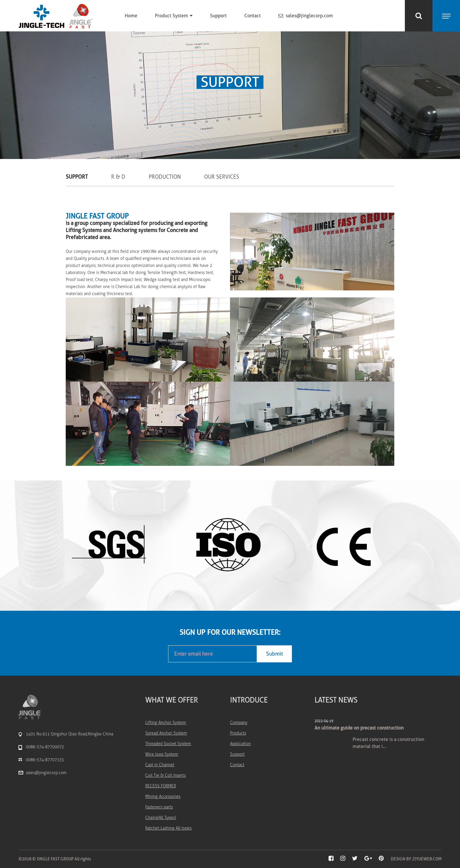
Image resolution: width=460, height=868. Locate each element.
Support (218, 16)
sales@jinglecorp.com (306, 16)
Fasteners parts (159, 807)
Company (239, 723)
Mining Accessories (163, 797)
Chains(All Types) (161, 818)
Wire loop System (162, 754)
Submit (274, 654)
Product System (174, 16)
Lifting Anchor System (166, 723)
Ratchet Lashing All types (168, 828)
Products (238, 733)
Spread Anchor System (166, 733)
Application (240, 744)
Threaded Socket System (168, 744)
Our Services (222, 177)
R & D (118, 177)
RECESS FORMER (161, 786)
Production (165, 177)
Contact (253, 16)
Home (131, 16)
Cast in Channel (160, 765)
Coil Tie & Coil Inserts (165, 775)
